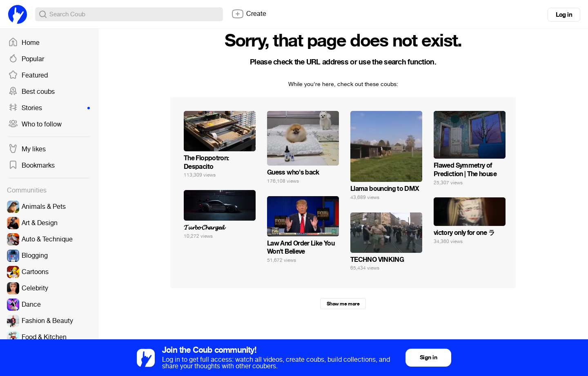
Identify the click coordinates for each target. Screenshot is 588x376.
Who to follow (35, 124)
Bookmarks (31, 166)
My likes (27, 149)
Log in (564, 15)
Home (24, 43)
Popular (26, 59)
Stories (49, 108)
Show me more (343, 304)
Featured (28, 75)
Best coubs (31, 92)
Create (249, 14)
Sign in (428, 357)
